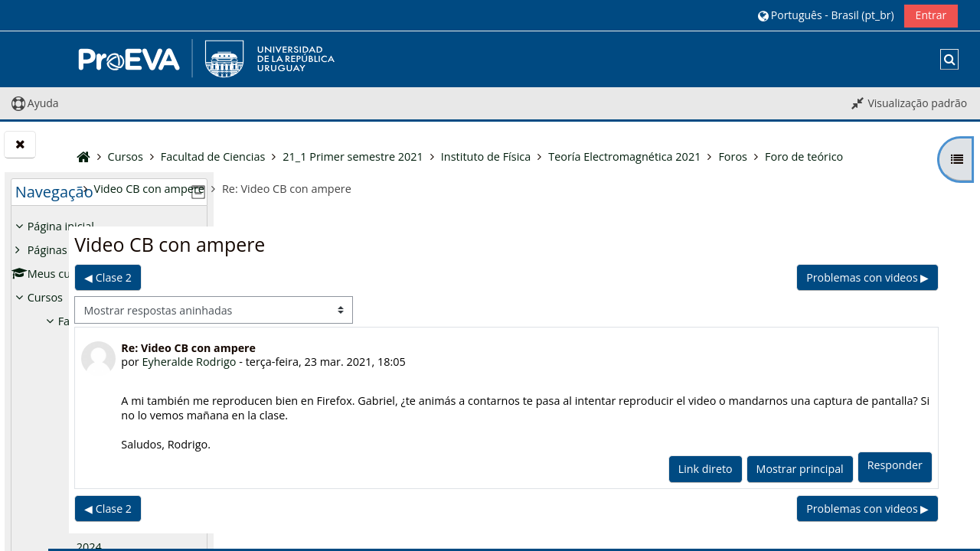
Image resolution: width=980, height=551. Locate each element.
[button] (826, 15)
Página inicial (61, 226)
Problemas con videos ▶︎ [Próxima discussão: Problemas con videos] (869, 277)
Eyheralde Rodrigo (358, 362)
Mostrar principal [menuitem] (802, 469)
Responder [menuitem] (897, 465)
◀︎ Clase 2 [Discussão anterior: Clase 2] (276, 277)
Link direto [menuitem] (707, 469)
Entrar (931, 15)
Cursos (45, 297)
